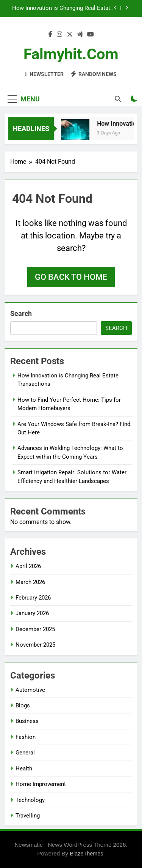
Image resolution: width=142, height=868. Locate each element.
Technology (30, 800)
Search (21, 313)
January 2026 (32, 613)
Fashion (26, 737)
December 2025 (35, 629)
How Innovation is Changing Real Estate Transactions (63, 8)
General (25, 753)
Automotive (30, 690)
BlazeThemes (86, 854)
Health (24, 769)
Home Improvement (41, 784)
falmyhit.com (71, 54)
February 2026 (33, 598)
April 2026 (28, 566)
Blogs (23, 705)
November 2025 (35, 645)
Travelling (28, 816)
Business (27, 721)
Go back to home (71, 277)
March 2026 (30, 582)
